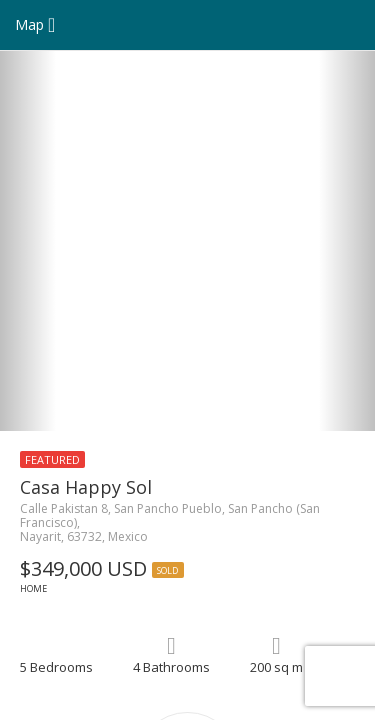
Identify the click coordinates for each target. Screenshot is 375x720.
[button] (28, 241)
